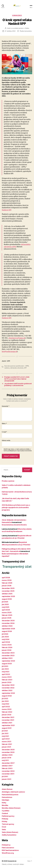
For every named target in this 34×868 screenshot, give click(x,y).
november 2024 (8, 623)
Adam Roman (7, 789)
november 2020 (8, 752)
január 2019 (6, 758)
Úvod (4, 827)
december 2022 (8, 685)
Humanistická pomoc (10, 795)
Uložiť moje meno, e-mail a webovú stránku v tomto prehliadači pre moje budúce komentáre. (18, 450)
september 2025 (8, 596)
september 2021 (8, 725)
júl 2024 (5, 634)
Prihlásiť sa (6, 845)
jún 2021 (5, 733)
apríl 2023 (6, 674)
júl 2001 (5, 776)
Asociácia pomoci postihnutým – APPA (17, 366)
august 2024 (7, 631)
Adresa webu (6, 440)
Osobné (5, 813)
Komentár (6, 406)
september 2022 (8, 693)
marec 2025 (7, 612)
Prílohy (5, 821)
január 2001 (7, 779)
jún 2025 (5, 604)
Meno (4, 424)
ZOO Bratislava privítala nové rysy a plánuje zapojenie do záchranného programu (16, 507)
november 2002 (8, 771)
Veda (4, 830)
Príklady (5, 819)
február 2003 (7, 768)
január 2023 (7, 682)
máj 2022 (5, 704)
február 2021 (7, 744)
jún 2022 (5, 701)
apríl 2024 (6, 642)
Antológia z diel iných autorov (13, 792)
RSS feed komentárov (10, 850)
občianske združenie (17, 368)
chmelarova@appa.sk (17, 338)
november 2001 (8, 774)
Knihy (4, 803)
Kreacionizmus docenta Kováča (14, 525)
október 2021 (7, 723)
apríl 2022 (6, 707)
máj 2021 (5, 736)
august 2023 (7, 664)
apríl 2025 (6, 610)
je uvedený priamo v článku (20, 28)
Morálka (5, 805)
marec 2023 (7, 677)
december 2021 (8, 717)
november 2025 (8, 591)
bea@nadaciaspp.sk (9, 352)
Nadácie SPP (6, 210)
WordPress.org (8, 853)
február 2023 (7, 680)
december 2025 (8, 588)
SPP (25, 368)
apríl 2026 (6, 578)
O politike (5, 811)
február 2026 (7, 583)
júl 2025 (5, 602)
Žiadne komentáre (26, 31)
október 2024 (7, 626)
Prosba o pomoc (8, 481)
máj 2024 (6, 639)
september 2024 (8, 629)
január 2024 (7, 650)
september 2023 (8, 661)
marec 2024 (7, 645)
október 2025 (7, 594)
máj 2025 (6, 607)
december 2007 (8, 763)
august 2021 (7, 728)
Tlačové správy (8, 824)
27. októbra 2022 (10, 31)
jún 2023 (5, 669)
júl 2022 (5, 699)
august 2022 (7, 696)
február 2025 (7, 615)
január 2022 (7, 715)
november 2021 (8, 720)
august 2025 (7, 599)
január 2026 (7, 586)
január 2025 (7, 618)
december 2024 (8, 621)
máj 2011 (5, 760)
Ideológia (5, 800)
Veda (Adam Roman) (10, 832)
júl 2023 (5, 666)
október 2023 (7, 658)
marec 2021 (6, 742)
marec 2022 (7, 709)
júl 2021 (5, 731)
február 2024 (7, 647)
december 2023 (8, 653)
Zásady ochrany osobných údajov (13, 864)
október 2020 (7, 755)
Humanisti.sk (12, 861)
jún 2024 (5, 637)
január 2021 (6, 747)
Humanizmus (17, 15)
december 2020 (8, 750)
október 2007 (7, 766)
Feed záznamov (8, 848)
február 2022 (7, 712)
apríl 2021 (6, 739)
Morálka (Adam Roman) (11, 808)
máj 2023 (6, 672)
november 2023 (8, 656)
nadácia (7, 368)
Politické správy (8, 816)
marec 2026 (7, 580)
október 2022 (7, 690)
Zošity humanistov (9, 835)
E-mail (4, 432)
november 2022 (8, 688)
